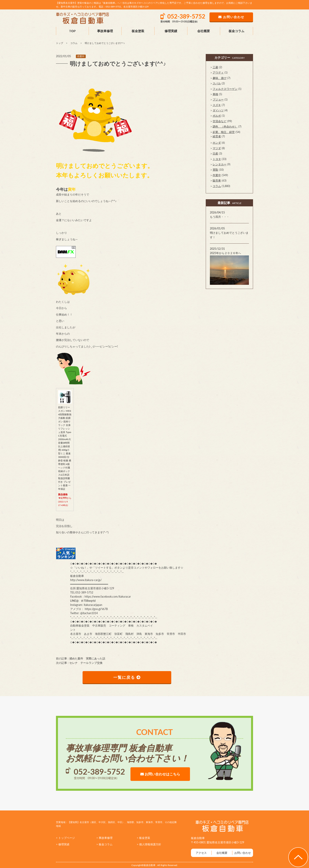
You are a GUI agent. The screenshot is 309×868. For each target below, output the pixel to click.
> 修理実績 (63, 844)
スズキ (217, 105)
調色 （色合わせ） (225, 126)
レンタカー (220, 164)
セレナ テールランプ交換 (86, 663)
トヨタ (217, 159)
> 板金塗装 (143, 838)
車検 (215, 94)
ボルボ (217, 116)
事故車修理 (105, 31)
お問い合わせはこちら (160, 774)
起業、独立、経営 (224, 132)
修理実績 (171, 31)
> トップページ (65, 838)
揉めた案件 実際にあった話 (87, 658)
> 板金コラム (104, 844)
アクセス (201, 853)
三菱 (215, 67)
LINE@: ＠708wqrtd (83, 601)
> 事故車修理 (104, 838)
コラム (217, 186)
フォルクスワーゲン (225, 89)
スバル (217, 83)
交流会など (220, 121)
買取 (215, 170)
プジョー (218, 99)
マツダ (217, 148)
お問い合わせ (243, 853)
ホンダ (217, 143)
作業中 (81, 56)
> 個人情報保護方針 (149, 844)
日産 (215, 153)
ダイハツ (218, 110)
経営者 (217, 136)
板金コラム (236, 31)
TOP (72, 31)
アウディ (218, 72)
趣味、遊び (220, 78)
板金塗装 (138, 31)
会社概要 (204, 31)
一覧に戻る (127, 677)
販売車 (217, 180)
